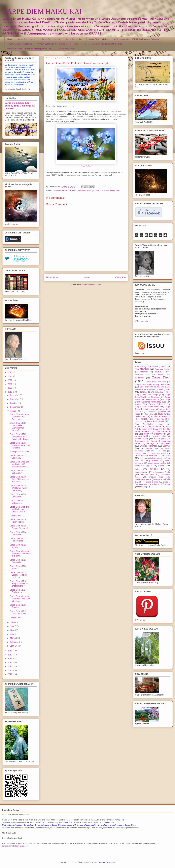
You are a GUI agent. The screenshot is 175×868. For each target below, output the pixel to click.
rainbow (156, 484)
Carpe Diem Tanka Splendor (150, 404)
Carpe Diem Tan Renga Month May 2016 (153, 401)
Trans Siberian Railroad (146, 456)
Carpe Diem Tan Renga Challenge (153, 396)
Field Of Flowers (79, 190)
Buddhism (140, 378)
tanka (118, 190)
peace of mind (152, 482)
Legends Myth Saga (149, 429)
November (15, 399)
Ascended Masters (163, 369)
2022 (10, 380)
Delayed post (15, 516)
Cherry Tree (152, 412)
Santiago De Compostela (158, 443)
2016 (10, 659)
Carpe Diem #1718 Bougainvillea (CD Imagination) (19, 584)
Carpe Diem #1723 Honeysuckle (18, 540)
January (14, 646)
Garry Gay (149, 414)
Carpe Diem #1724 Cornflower (18, 533)
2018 (10, 651)
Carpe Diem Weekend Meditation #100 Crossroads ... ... (19, 417)
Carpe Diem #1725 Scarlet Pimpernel (19, 527)
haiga (138, 469)
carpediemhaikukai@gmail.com (15, 846)
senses (142, 487)
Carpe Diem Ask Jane (156, 382)
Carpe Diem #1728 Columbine (18, 495)
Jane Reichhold (155, 421)
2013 (10, 670)
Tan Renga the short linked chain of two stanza (103, 44)
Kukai (168, 427)
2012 (10, 674)
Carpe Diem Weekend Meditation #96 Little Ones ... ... (20, 599)
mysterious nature (143, 479)
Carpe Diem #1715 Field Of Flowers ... (19, 612)
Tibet (164, 451)
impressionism (142, 472)
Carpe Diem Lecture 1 (27, 39)
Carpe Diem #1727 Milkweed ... (18, 502)
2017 (10, 655)
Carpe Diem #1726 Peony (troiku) (18, 521)
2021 (10, 384)
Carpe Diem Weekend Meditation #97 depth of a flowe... (20, 554)
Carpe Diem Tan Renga (147, 395)
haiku (98, 190)
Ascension (144, 372)
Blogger (112, 862)
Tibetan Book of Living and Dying (150, 453)
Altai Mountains (142, 369)
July (12, 622)
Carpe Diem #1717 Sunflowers (18, 591)
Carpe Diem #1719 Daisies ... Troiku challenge (18, 575)
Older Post (121, 277)
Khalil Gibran (155, 427)
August (13, 411)
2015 (10, 662)
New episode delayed (19, 452)
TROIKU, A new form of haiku (20, 44)
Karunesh (139, 427)
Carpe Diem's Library (75, 39)
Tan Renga (146, 448)
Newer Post (52, 277)
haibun (161, 466)
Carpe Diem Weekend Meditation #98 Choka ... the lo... (19, 509)
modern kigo (156, 477)
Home (10, 39)
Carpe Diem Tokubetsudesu (153, 408)
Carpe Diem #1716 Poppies (18, 606)
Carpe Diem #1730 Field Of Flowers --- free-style (19, 479)
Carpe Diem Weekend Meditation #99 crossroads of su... (19, 464)
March (13, 638)
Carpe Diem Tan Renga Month (153, 398)
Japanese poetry (108, 190)
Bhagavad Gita (142, 374)
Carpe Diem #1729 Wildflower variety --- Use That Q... (20, 488)
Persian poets (160, 439)
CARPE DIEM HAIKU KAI (42, 11)
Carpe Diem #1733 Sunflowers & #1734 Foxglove (20, 445)
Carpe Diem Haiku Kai (62, 190)
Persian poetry (142, 439)
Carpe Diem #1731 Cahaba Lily (18, 472)
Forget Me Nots (86, 166)
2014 (10, 666)
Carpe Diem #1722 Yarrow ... (18, 546)
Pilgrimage (140, 441)
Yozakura (166, 456)
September (15, 407)
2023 (10, 376)
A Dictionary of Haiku (145, 367)
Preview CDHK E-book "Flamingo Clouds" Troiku (58, 44)
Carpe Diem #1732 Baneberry (18, 457)
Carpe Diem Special (152, 392)
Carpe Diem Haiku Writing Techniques (153, 384)
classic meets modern (157, 463)
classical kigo (143, 466)
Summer (167, 446)
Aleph (164, 367)
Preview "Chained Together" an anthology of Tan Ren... (30, 49)
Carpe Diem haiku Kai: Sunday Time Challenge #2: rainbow (20, 106)
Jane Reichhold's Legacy (149, 424)
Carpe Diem (161, 377)
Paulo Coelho (160, 436)
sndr (95, 862)
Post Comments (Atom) (92, 285)
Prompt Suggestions (67, 49)
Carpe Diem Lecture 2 (51, 39)
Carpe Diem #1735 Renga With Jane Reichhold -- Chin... (19, 437)
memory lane (147, 475)
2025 (10, 372)
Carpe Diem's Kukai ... (98, 39)
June (12, 626)
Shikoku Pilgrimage (149, 446)
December (15, 395)
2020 (10, 388)
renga (168, 484)
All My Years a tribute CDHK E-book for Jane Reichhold (136, 39)
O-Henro (158, 434)
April (12, 634)
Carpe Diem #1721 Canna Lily (18, 561)
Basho (159, 372)
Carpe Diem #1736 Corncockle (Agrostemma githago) (18, 427)
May (12, 630)
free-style (91, 190)
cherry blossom (152, 460)
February (14, 642)
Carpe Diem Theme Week (147, 407)
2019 (10, 392)
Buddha (161, 374)
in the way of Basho (162, 472)
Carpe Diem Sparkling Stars (158, 389)
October (14, 403)
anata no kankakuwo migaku (151, 458)
